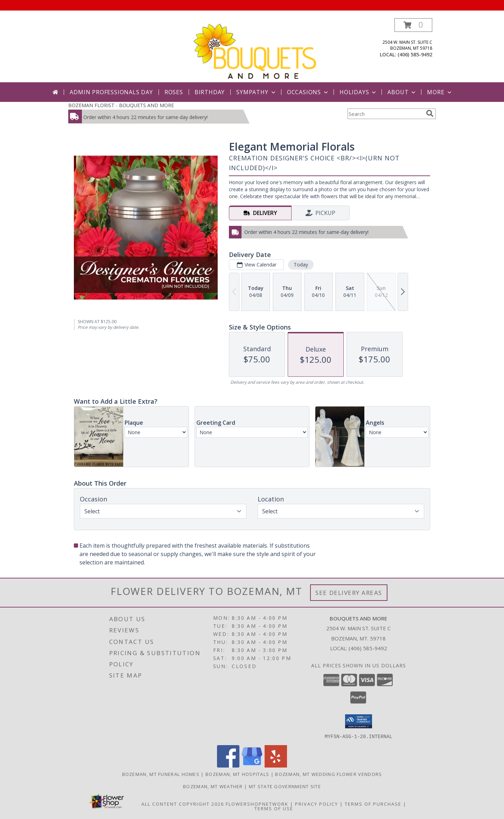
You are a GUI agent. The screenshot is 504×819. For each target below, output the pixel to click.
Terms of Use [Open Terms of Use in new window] (274, 808)
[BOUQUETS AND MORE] (254, 50)
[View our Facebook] (228, 765)
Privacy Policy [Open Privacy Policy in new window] (317, 804)
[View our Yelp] (276, 765)
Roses (174, 92)
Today (301, 265)
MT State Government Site (285, 786)
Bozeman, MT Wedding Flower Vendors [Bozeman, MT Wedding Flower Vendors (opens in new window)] (328, 774)
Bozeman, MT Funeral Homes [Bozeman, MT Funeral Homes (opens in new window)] (161, 774)
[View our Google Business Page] (252, 765)
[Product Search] (385, 114)
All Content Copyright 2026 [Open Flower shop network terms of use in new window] (183, 804)
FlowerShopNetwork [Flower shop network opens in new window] (257, 804)
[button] (413, 25)
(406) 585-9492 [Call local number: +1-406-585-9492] (415, 54)
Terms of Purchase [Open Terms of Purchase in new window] (373, 804)
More (440, 92)
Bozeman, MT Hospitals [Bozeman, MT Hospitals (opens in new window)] (237, 774)
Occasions (308, 92)
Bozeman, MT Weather (213, 786)
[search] (430, 113)
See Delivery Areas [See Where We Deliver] (349, 593)
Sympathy (256, 92)
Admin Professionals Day (111, 92)
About (402, 92)
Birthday (210, 92)
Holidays (358, 92)
